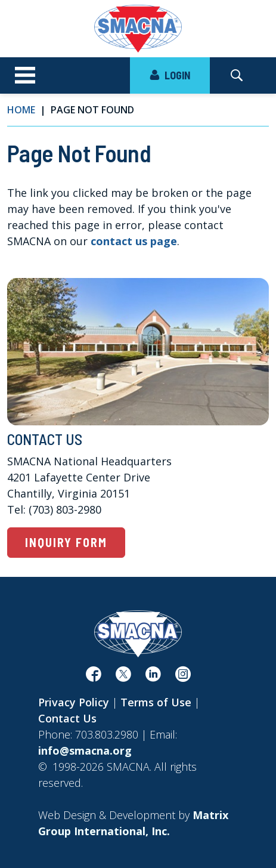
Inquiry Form (66, 542)
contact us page (134, 241)
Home (21, 110)
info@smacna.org (85, 750)
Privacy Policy (74, 702)
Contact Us (67, 718)
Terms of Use (156, 702)
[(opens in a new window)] (94, 677)
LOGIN (170, 75)
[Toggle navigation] (25, 76)
